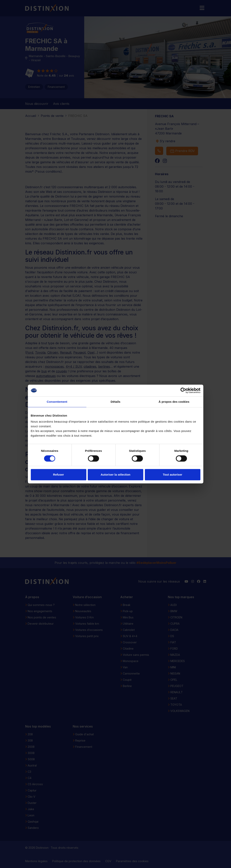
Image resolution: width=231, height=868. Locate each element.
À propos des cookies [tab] (174, 402)
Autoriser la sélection (115, 475)
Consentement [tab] (57, 402)
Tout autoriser (173, 475)
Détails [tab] (116, 402)
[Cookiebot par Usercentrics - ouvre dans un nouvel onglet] (183, 390)
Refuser (58, 475)
